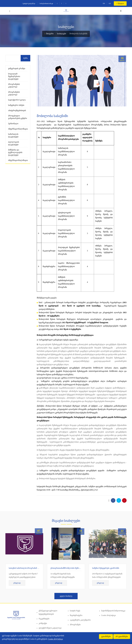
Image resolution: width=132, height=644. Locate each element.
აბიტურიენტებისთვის (17, 110)
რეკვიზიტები (44, 619)
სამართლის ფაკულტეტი (13, 135)
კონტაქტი (43, 623)
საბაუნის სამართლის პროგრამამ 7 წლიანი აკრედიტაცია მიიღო (36, 568)
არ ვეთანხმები (122, 636)
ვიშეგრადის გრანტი (17, 69)
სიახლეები (62, 34)
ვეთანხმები (106, 636)
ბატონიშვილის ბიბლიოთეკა (113, 611)
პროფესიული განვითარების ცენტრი (18, 117)
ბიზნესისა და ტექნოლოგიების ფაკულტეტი (15, 152)
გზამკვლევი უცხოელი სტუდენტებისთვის (48, 612)
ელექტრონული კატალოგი (50, 628)
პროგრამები (75, 625)
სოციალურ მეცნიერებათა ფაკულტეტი (14, 76)
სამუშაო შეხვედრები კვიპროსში (106, 568)
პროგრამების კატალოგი (14, 86)
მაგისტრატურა (76, 615)
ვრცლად (17, 583)
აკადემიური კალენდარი (80, 620)
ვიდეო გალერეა (29, 3)
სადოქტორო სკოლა (17, 100)
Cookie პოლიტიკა (109, 615)
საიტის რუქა (75, 611)
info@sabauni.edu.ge (46, 3)
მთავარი (49, 34)
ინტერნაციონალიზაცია (18, 129)
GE (110, 3)
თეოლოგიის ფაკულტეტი (14, 143)
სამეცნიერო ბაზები (16, 105)
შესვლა (120, 3)
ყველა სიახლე (66, 596)
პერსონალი (13, 124)
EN (104, 3)
